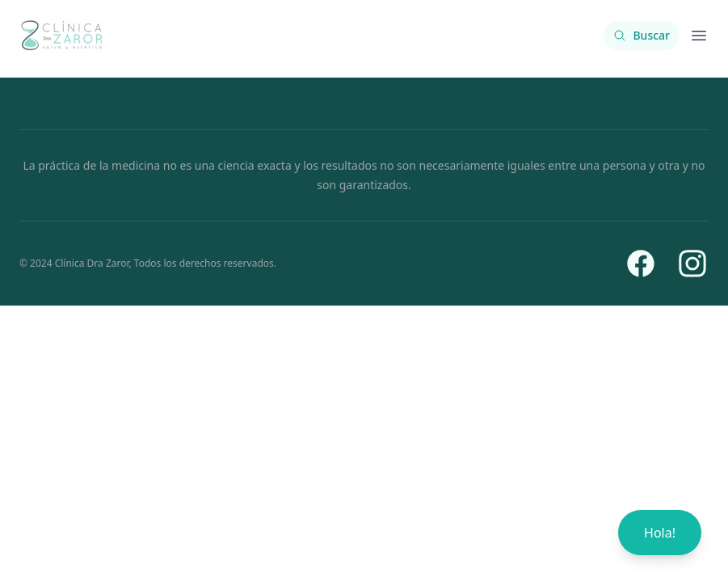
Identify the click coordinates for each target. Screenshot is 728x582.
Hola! (660, 533)
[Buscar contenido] (642, 36)
